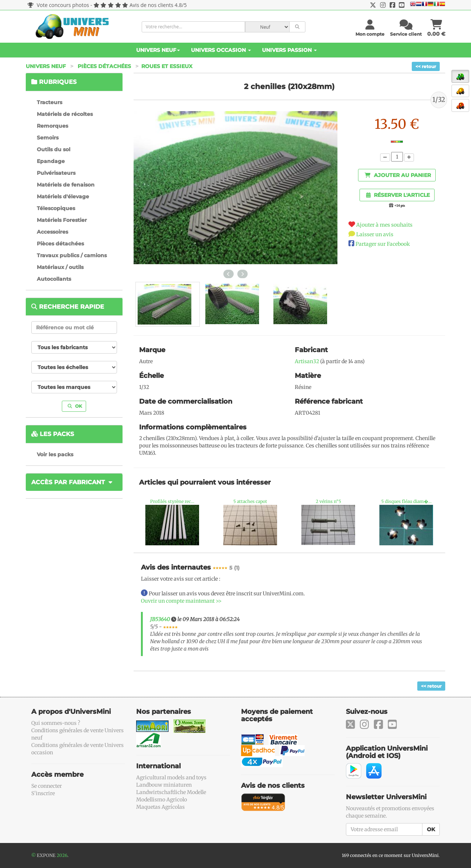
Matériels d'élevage (63, 196)
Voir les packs (55, 454)
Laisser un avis (375, 234)
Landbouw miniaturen (164, 785)
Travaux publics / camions (72, 255)
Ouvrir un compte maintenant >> (181, 601)
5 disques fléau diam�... (406, 501)
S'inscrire (43, 793)
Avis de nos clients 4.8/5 (158, 5)
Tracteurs (49, 102)
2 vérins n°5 (328, 501)
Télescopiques (56, 208)
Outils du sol (54, 149)
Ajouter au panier (398, 175)
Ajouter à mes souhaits (384, 225)
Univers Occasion (221, 50)
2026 (62, 855)
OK (75, 406)
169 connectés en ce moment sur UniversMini (390, 855)
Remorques (52, 126)
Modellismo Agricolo (162, 800)
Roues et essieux (167, 66)
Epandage (51, 161)
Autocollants (54, 279)
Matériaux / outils (60, 267)
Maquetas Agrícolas (160, 807)
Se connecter (47, 786)
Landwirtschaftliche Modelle (171, 792)
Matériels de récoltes (65, 114)
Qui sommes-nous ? (56, 723)
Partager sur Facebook (383, 244)
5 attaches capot (250, 501)
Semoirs (48, 138)
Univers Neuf (158, 50)
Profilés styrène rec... (172, 501)
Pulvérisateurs (56, 173)
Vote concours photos (58, 5)
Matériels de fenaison (66, 185)
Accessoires (52, 232)
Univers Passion (289, 50)
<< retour (426, 66)
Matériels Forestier (62, 220)
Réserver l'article (398, 195)
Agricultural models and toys (171, 777)
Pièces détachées (104, 66)
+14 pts (400, 206)
